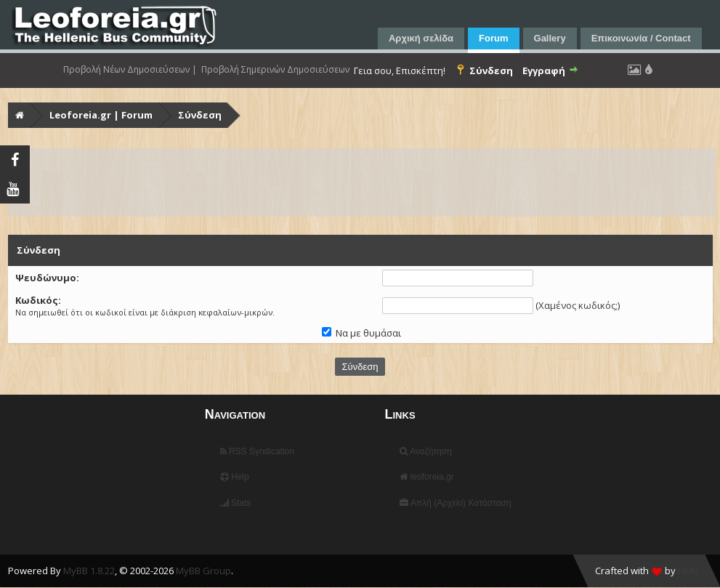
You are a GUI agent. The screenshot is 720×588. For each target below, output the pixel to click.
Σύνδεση (200, 115)
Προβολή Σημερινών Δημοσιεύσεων (275, 70)
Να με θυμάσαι (361, 333)
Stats (236, 503)
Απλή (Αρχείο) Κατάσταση (455, 503)
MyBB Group (203, 571)
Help (235, 477)
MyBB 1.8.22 (89, 571)
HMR (688, 571)
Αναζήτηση (426, 451)
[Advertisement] (362, 182)
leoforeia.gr (426, 477)
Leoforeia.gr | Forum (101, 115)
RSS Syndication (257, 451)
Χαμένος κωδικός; (578, 305)
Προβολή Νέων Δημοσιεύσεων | (130, 70)
